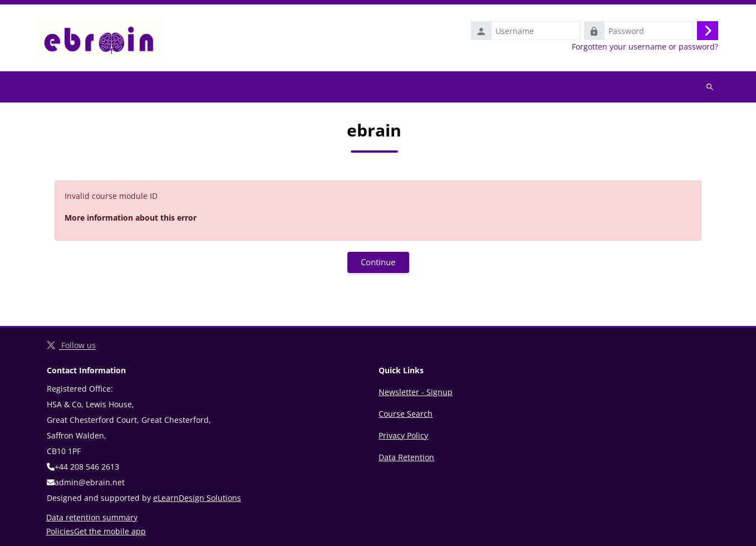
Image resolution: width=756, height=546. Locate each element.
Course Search (406, 414)
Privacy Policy (403, 435)
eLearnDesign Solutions (197, 498)
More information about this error (131, 218)
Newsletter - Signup (416, 392)
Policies (60, 531)
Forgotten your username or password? (645, 47)
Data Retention (406, 457)
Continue (378, 262)
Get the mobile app (110, 531)
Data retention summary (92, 517)
